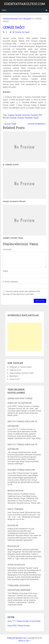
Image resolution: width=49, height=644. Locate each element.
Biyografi (27, 19)
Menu (4, 10)
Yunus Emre (14, 379)
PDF (40, 115)
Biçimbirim (14, 376)
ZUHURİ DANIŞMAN (36, 124)
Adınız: (6, 271)
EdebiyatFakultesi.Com (25, 4)
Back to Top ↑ (25, 641)
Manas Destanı (16, 491)
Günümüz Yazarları (30, 115)
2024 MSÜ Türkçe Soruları (21, 470)
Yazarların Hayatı (31, 118)
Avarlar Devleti (16, 565)
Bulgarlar (13, 546)
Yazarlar (20, 118)
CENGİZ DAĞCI (14, 27)
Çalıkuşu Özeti (15, 370)
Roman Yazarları (10, 118)
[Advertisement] (25, 337)
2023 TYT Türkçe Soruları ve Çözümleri (24, 621)
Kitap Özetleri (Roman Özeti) (22, 373)
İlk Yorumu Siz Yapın (21, 32)
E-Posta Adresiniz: (10, 282)
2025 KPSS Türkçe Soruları (19, 626)
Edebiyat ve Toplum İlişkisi (20, 367)
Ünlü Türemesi (15, 509)
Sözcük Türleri (10, 124)
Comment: (7, 249)
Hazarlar (13, 525)
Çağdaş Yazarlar (15, 115)
